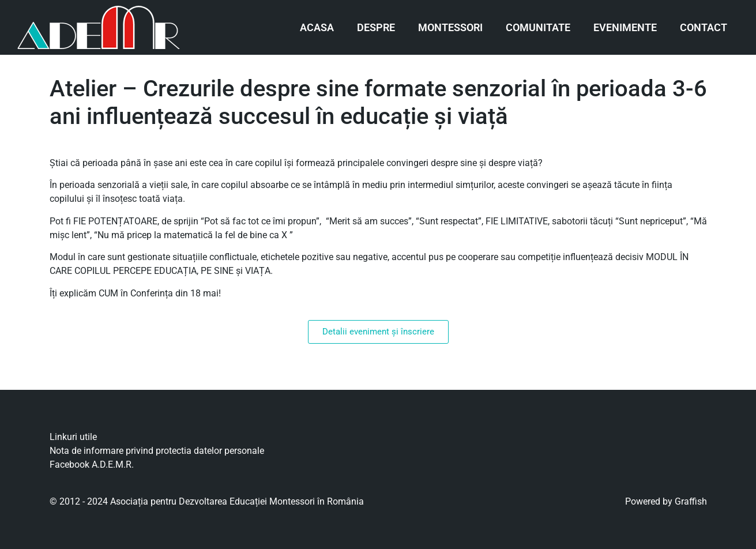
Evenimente (625, 27)
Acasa (317, 27)
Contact (704, 27)
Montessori (450, 27)
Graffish (691, 501)
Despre (376, 27)
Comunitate (538, 27)
